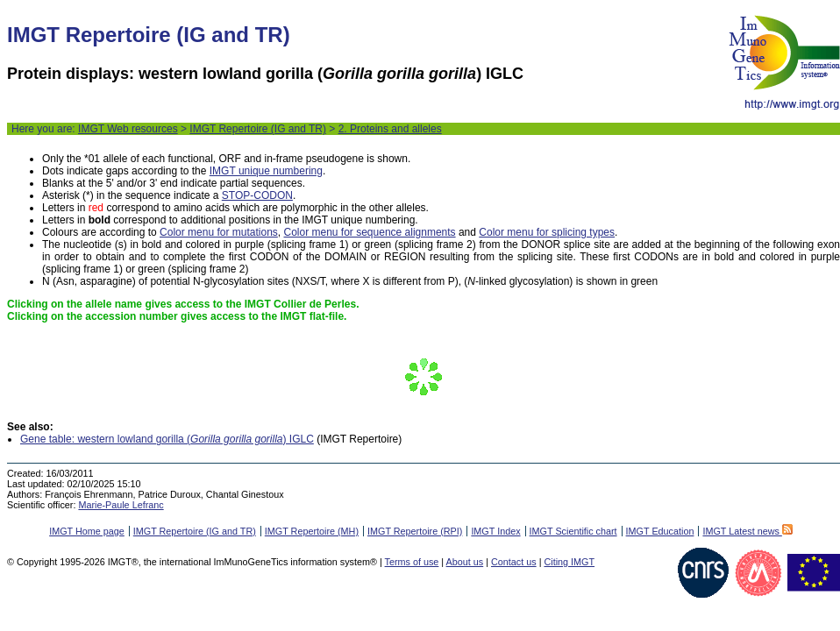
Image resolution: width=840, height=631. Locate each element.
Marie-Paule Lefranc (121, 505)
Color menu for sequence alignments (369, 232)
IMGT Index (495, 531)
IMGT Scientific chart (573, 531)
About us (465, 562)
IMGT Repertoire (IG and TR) (258, 129)
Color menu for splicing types (547, 232)
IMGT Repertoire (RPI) (415, 531)
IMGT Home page (87, 531)
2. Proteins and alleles (390, 129)
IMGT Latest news (747, 531)
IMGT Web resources (128, 129)
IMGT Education (660, 531)
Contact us (514, 562)
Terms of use (412, 562)
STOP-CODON (257, 195)
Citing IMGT (569, 562)
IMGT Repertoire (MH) (312, 531)
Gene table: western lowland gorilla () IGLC (167, 439)
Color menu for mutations (219, 232)
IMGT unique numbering (266, 171)
